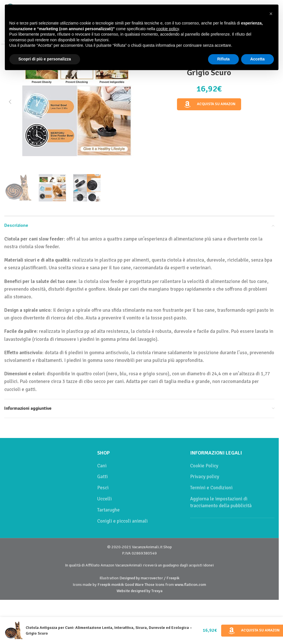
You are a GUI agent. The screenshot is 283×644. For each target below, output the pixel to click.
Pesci (103, 488)
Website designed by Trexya (140, 591)
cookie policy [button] (167, 29)
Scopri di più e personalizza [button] (45, 59)
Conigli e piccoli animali (122, 521)
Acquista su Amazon (209, 104)
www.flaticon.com (190, 585)
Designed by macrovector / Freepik (149, 578)
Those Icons (154, 585)
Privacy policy (205, 477)
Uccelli (104, 499)
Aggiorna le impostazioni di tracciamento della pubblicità (221, 502)
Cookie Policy (204, 466)
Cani (102, 466)
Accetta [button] (257, 59)
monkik (118, 585)
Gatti (102, 477)
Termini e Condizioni (211, 488)
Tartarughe (108, 510)
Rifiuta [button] (223, 59)
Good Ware (134, 585)
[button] (10, 102)
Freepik (104, 585)
